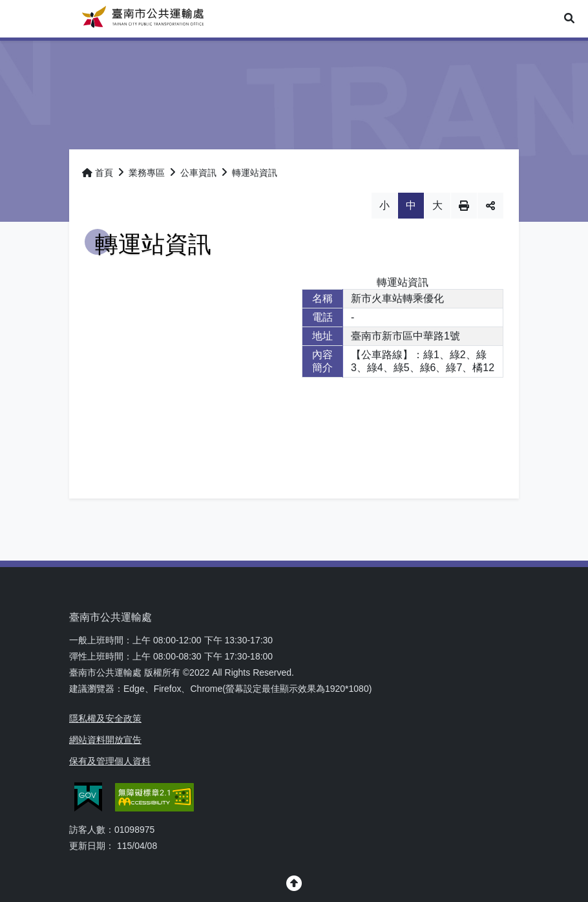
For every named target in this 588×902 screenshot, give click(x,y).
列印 (464, 206)
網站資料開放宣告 (105, 740)
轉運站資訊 (255, 173)
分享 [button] (490, 206)
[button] (569, 19)
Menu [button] (18, 18)
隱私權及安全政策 (105, 718)
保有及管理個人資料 (110, 761)
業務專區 (147, 173)
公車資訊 (198, 173)
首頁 (98, 173)
